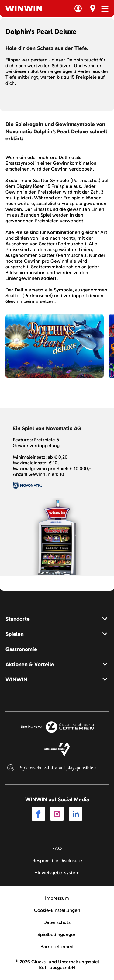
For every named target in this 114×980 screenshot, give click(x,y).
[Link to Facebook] (38, 814)
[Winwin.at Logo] (24, 8)
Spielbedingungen (57, 934)
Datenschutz (57, 922)
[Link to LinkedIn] (76, 814)
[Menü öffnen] (105, 9)
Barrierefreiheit (57, 947)
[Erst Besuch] (93, 8)
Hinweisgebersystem (57, 873)
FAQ (57, 848)
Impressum (57, 898)
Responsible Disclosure (57, 860)
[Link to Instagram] (57, 814)
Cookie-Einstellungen (57, 910)
